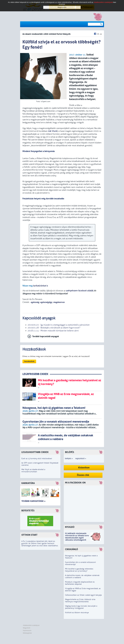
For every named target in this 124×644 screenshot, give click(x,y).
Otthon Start (29, 535)
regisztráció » (81, 458)
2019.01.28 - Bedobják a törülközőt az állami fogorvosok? (54, 328)
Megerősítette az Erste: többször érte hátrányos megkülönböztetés (80, 601)
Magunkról (27, 628)
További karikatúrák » (33, 501)
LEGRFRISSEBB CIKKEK (35, 374)
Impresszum (27, 630)
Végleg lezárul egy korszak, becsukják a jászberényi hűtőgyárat (81, 607)
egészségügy (46, 302)
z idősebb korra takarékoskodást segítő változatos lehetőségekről (77, 538)
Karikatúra (28, 483)
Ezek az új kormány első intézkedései (37, 459)
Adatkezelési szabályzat (31, 625)
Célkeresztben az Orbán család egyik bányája (83, 595)
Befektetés (28, 511)
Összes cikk (83, 475)
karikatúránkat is (40, 286)
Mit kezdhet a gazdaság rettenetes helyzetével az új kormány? (79, 570)
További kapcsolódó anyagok (46, 336)
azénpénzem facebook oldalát (79, 291)
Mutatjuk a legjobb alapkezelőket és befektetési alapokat (80, 583)
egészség (35, 302)
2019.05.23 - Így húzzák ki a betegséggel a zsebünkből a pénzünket (59, 325)
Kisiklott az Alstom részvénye (77, 613)
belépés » (69, 458)
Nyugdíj (70, 527)
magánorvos (59, 302)
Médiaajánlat (27, 633)
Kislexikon (84, 468)
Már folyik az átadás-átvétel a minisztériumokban (33, 471)
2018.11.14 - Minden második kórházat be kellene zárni (53, 331)
